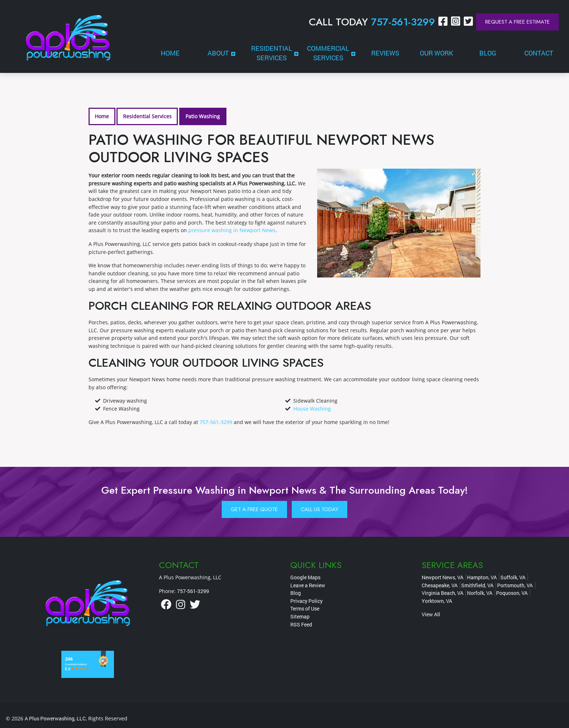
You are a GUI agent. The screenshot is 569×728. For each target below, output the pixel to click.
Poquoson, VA (512, 593)
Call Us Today (320, 509)
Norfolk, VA (480, 593)
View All (431, 614)
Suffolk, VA (513, 577)
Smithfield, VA (477, 585)
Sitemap (300, 616)
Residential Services (147, 116)
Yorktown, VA (437, 601)
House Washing (312, 409)
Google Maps (305, 577)
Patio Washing (203, 116)
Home (102, 116)
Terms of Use (305, 608)
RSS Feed (301, 624)
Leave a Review (308, 585)
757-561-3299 (403, 22)
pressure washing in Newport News (232, 230)
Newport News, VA (443, 577)
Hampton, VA (482, 577)
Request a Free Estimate (517, 22)
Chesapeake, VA (440, 585)
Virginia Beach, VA (443, 593)
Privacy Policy (306, 601)
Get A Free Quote (254, 509)
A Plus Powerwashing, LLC (55, 718)
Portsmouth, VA (515, 585)
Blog (296, 593)
